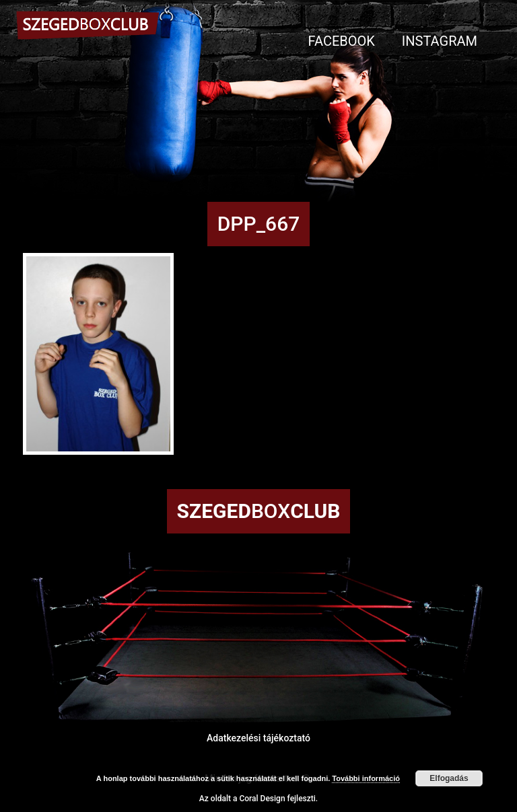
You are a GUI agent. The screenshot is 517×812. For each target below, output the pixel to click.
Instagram (440, 41)
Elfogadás (449, 778)
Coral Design (262, 799)
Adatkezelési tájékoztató (258, 738)
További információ (366, 778)
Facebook (342, 41)
